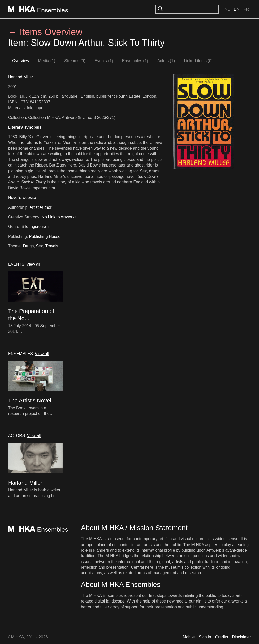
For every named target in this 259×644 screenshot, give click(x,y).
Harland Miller (21, 77)
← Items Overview (45, 32)
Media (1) (47, 61)
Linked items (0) (198, 61)
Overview (21, 61)
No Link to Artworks (59, 217)
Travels (52, 246)
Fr (246, 9)
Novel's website (22, 198)
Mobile (189, 637)
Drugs (28, 246)
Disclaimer (241, 637)
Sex (39, 246)
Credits (222, 637)
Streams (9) (75, 61)
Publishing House (45, 236)
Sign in (205, 637)
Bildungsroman (35, 227)
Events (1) (104, 61)
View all (33, 264)
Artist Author (40, 207)
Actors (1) (166, 61)
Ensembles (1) (135, 61)
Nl (227, 9)
